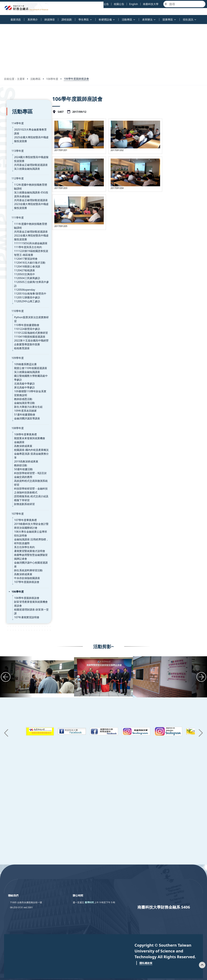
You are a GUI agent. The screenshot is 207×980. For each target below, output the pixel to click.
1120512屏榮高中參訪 (25, 285)
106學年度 (52, 79)
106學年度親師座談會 (76, 79)
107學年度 (15, 493)
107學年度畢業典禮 (23, 500)
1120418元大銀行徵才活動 (27, 254)
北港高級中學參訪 (22, 367)
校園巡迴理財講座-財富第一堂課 (30, 585)
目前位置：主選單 (14, 79)
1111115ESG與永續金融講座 (28, 235)
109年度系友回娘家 (23, 394)
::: (1, 18)
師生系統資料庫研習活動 (26, 546)
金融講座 (17, 426)
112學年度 (15, 170)
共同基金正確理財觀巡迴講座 (28, 156)
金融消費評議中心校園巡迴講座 (30, 542)
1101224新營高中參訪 (25, 312)
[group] (45, 654)
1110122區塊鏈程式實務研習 (28, 316)
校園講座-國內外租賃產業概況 (29, 433)
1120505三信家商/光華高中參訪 (30, 273)
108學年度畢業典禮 (23, 418)
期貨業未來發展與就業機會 (27, 422)
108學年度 (15, 412)
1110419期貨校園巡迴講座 (27, 320)
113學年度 (15, 142)
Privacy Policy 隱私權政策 (131, 975)
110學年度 (15, 298)
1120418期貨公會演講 (25, 258)
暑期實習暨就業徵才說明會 (27, 531)
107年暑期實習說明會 (24, 589)
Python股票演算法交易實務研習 (30, 305)
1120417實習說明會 (23, 250)
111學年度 (15, 209)
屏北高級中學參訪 (22, 371)
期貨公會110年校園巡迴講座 (28, 352)
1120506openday (22, 277)
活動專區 (35, 79)
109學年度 (15, 341)
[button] (6, 654)
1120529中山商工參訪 (25, 289)
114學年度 (15, 118)
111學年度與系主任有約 (25, 238)
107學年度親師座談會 (24, 558)
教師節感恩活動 (21, 383)
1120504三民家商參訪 (25, 269)
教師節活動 (18, 445)
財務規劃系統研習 (22, 484)
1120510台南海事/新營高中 (28, 281)
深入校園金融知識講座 (25, 160)
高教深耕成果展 (21, 430)
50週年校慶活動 (21, 449)
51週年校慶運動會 (22, 398)
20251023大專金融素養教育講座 (30, 125)
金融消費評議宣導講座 (25, 402)
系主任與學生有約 (22, 527)
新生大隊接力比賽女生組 (26, 390)
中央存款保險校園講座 (25, 554)
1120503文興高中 (22, 265)
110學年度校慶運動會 (24, 309)
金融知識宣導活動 (22, 386)
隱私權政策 (146, 940)
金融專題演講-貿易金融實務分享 (30, 437)
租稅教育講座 (19, 332)
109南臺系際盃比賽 (23, 348)
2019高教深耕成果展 (24, 441)
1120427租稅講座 (22, 262)
